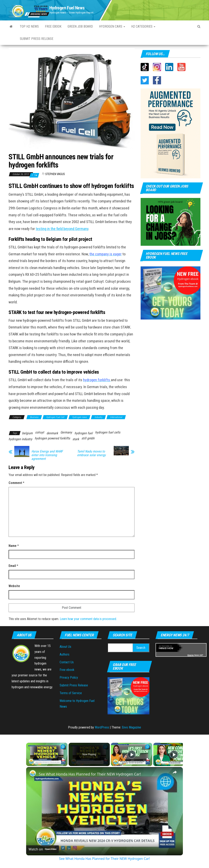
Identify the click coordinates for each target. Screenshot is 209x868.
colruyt (40, 432)
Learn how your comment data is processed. (88, 619)
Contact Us (67, 662)
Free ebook (53, 26)
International (116, 417)
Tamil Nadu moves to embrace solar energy (91, 453)
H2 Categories (143, 26)
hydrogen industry (20, 439)
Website (14, 586)
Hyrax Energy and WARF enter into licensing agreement (47, 455)
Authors (64, 654)
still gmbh (88, 438)
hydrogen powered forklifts (52, 438)
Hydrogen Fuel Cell (55, 417)
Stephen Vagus (55, 174)
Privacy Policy (69, 678)
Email (13, 566)
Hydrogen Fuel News (67, 8)
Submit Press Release (37, 39)
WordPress (102, 727)
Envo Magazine (131, 727)
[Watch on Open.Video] (42, 849)
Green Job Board (80, 26)
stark (76, 439)
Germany (66, 432)
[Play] (132, 754)
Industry (98, 417)
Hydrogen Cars (112, 26)
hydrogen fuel (84, 433)
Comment (16, 483)
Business (34, 417)
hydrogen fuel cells (108, 432)
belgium (27, 433)
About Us (65, 647)
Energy (191, 655)
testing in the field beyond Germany (62, 229)
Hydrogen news (79, 417)
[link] (33, 774)
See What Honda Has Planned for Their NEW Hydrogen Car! (90, 774)
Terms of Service (71, 693)
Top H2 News (29, 26)
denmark (52, 433)
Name (14, 546)
